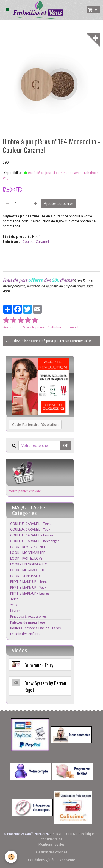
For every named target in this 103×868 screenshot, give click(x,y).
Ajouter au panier (59, 204)
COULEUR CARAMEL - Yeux (30, 529)
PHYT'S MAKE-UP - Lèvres (30, 593)
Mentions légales (51, 844)
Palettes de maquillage (28, 622)
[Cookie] (11, 857)
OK (66, 446)
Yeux (14, 605)
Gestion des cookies (52, 852)
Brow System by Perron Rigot (45, 686)
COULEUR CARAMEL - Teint (30, 524)
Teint (14, 599)
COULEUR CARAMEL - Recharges (35, 541)
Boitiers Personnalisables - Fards (35, 628)
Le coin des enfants (25, 634)
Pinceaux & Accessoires (28, 616)
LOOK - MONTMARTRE (28, 553)
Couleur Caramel (36, 242)
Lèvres (15, 611)
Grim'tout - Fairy (39, 665)
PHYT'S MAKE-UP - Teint (29, 582)
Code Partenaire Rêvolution (35, 425)
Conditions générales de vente (51, 860)
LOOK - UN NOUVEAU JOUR (31, 564)
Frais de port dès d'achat (38, 280)
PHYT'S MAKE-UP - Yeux (28, 587)
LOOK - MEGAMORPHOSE (30, 570)
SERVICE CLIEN (64, 834)
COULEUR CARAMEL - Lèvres (32, 535)
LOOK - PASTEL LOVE (26, 558)
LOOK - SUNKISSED (25, 576)
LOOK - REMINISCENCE (28, 547)
